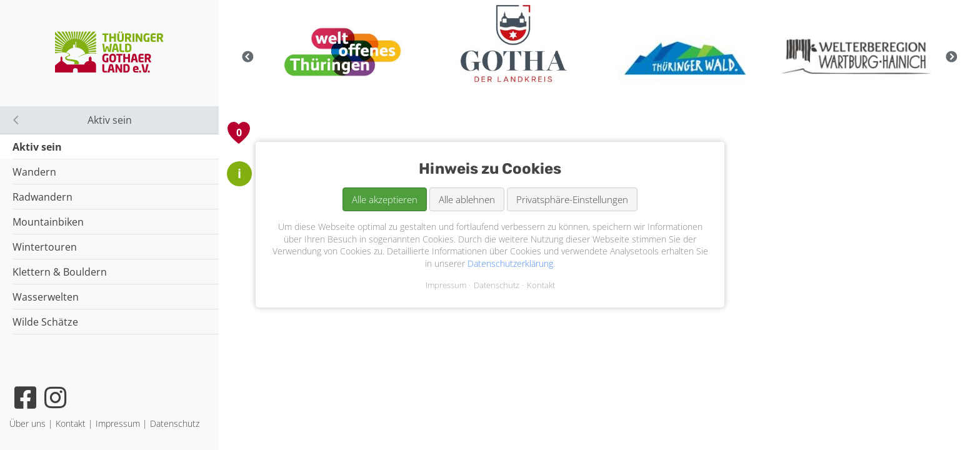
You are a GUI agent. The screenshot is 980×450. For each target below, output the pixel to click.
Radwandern (42, 197)
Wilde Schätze (45, 322)
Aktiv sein (37, 147)
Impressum (446, 286)
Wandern (34, 172)
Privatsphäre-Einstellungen (572, 199)
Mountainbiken (48, 222)
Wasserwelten (46, 297)
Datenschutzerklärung (510, 263)
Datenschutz (497, 286)
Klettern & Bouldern (60, 272)
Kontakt (541, 286)
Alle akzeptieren (385, 199)
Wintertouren (45, 247)
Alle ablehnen (467, 199)
